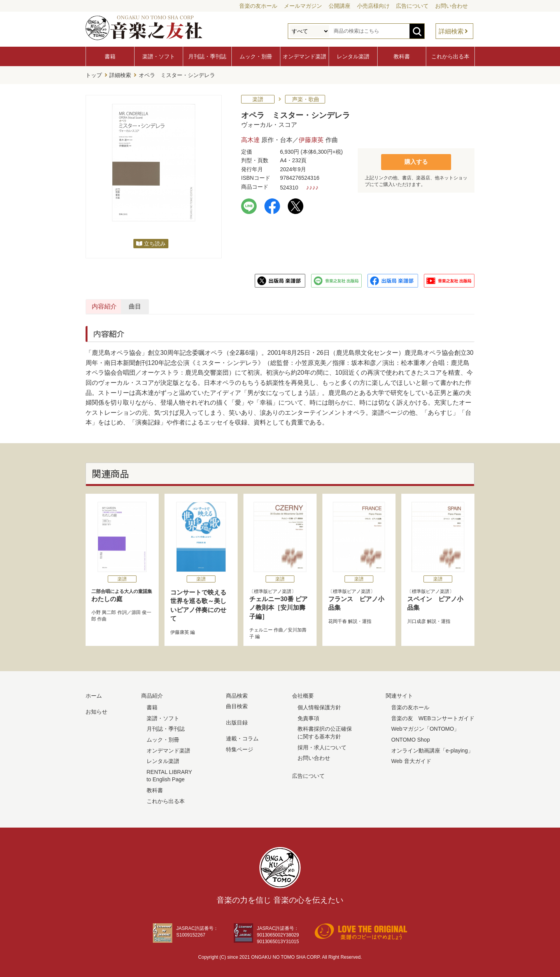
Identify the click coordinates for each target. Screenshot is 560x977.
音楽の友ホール (258, 6)
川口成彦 (416, 619)
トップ (94, 74)
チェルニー (261, 628)
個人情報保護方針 (319, 706)
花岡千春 (338, 619)
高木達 (250, 138)
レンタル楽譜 (353, 56)
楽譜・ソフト (159, 56)
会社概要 (303, 694)
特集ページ (240, 748)
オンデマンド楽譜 (304, 56)
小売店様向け (373, 6)
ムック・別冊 (256, 56)
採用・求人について (322, 745)
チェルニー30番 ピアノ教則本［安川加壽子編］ (278, 606)
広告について (412, 6)
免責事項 (308, 716)
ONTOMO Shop (410, 738)
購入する (416, 160)
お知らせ (96, 710)
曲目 (207, 305)
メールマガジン (303, 6)
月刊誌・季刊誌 (207, 56)
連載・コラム (242, 737)
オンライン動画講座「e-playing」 (432, 749)
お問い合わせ (451, 6)
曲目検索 (237, 705)
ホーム (94, 694)
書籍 (110, 56)
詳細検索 (451, 31)
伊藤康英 (311, 138)
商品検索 (237, 694)
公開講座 (339, 6)
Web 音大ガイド (411, 759)
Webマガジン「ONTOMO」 (425, 727)
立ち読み (155, 242)
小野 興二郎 (104, 611)
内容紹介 (123, 305)
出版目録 (237, 721)
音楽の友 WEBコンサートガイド (433, 716)
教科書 (402, 56)
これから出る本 (450, 56)
